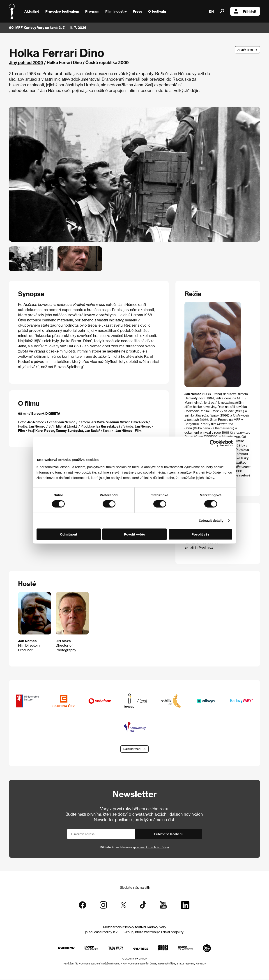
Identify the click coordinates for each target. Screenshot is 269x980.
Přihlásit (245, 11)
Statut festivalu (185, 964)
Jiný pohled (20, 62)
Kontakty (201, 964)
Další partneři (132, 749)
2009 (38, 62)
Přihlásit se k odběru (168, 834)
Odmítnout (69, 534)
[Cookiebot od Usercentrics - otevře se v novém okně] (213, 443)
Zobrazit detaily (211, 521)
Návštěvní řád (71, 964)
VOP (125, 964)
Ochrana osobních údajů (143, 964)
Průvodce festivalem (62, 11)
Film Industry (116, 11)
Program (92, 11)
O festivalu (157, 11)
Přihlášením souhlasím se (135, 847)
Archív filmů (245, 50)
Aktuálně (32, 11)
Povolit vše (200, 534)
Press (137, 11)
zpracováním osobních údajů (151, 847)
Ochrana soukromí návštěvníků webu (100, 964)
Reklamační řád (166, 964)
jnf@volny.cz (204, 547)
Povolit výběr (134, 534)
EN (211, 11)
